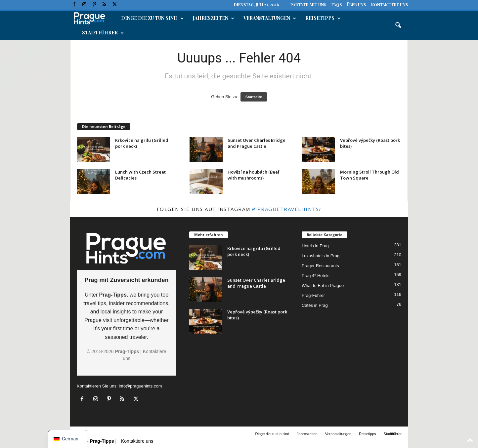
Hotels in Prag (315, 246)
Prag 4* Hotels (316, 276)
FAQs (337, 5)
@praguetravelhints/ (287, 209)
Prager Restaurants (320, 266)
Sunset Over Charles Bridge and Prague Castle (257, 143)
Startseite (254, 97)
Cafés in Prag (315, 305)
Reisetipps (323, 18)
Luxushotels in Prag (321, 256)
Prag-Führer (313, 295)
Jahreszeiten (214, 18)
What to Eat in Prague (323, 285)
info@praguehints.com (140, 386)
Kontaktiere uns (390, 5)
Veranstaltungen (270, 18)
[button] (398, 25)
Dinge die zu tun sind (152, 18)
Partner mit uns (308, 5)
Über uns (356, 5)
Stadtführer (103, 33)
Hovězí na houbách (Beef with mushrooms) (254, 175)
